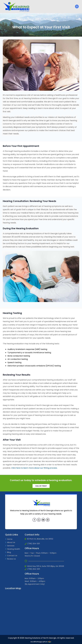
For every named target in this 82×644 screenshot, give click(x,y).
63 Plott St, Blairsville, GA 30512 (39, 539)
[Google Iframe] (23, 612)
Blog (8, 552)
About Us (10, 542)
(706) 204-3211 (32, 544)
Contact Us (11, 556)
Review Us (10, 559)
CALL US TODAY (41, 486)
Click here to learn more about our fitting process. (34, 468)
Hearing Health (13, 549)
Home (9, 539)
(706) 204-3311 (32, 569)
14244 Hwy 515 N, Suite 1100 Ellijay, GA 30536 (44, 566)
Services (10, 546)
